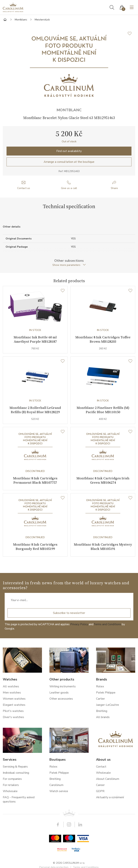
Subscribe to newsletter (69, 613)
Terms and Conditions (107, 624)
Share (114, 188)
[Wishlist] (63, 291)
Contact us (24, 188)
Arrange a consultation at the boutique (69, 162)
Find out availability (69, 151)
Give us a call (69, 188)
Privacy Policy (79, 624)
